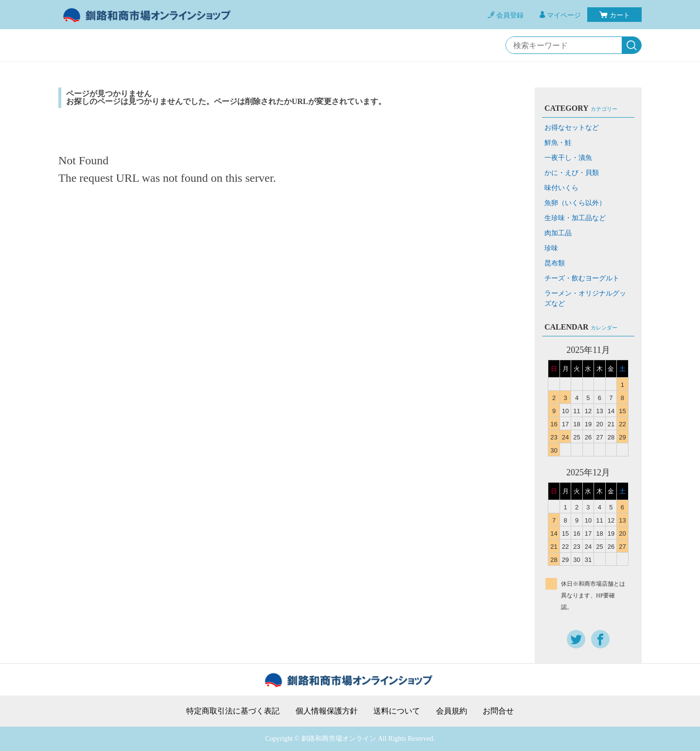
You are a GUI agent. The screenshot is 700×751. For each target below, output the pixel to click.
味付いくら (561, 188)
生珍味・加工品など (575, 218)
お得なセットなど (572, 128)
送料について (397, 711)
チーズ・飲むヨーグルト (582, 278)
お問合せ (498, 711)
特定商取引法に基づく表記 (233, 711)
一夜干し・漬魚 (568, 158)
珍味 (551, 248)
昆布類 (555, 263)
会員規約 (452, 711)
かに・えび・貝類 (572, 173)
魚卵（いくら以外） (575, 203)
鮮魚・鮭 (558, 143)
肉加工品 (558, 233)
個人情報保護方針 (327, 711)
